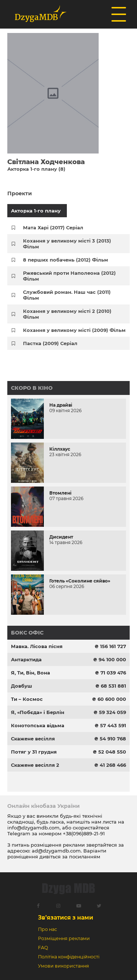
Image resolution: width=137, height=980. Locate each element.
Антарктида (26, 659)
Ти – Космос (27, 699)
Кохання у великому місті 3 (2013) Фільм (67, 244)
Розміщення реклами (64, 938)
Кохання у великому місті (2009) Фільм (74, 330)
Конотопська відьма (38, 725)
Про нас (47, 929)
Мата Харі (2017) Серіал (53, 228)
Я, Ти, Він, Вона (31, 673)
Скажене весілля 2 (35, 765)
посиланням (85, 857)
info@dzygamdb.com (33, 828)
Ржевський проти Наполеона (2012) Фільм (69, 276)
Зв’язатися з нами (66, 918)
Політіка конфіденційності (69, 957)
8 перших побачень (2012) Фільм (66, 260)
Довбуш (22, 686)
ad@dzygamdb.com (56, 851)
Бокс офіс (27, 633)
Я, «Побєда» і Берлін (38, 712)
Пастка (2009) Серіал (50, 343)
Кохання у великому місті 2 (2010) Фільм (67, 314)
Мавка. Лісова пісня (37, 646)
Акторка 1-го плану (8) (36, 169)
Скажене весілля (33, 739)
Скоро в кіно (32, 388)
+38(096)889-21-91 (84, 833)
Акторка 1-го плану (36, 211)
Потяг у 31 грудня (34, 752)
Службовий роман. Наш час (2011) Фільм (67, 295)
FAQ (43, 948)
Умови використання (64, 966)
